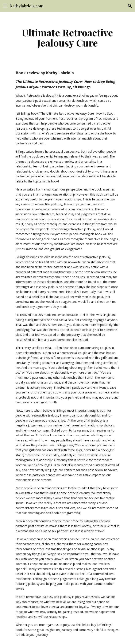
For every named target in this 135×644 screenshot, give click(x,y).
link (84, 625)
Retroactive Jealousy (40, 95)
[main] (67, 37)
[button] (5, 6)
